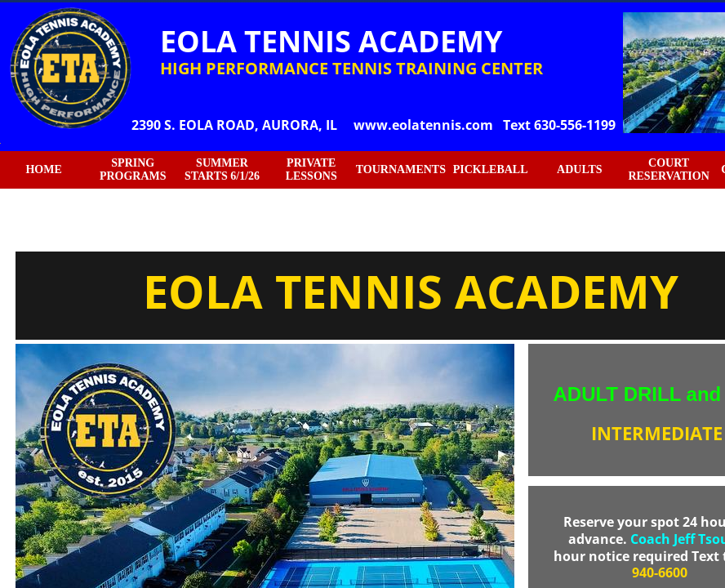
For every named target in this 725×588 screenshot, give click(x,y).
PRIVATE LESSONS (311, 169)
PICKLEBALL (491, 169)
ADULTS (580, 169)
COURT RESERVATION (668, 169)
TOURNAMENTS (401, 169)
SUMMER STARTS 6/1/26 (222, 169)
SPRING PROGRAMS (133, 169)
